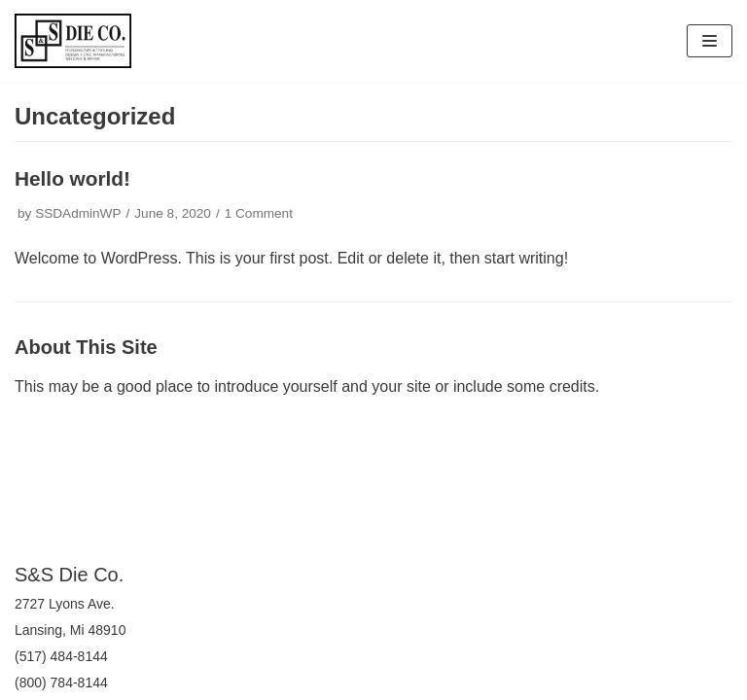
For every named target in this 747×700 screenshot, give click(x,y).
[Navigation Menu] (710, 41)
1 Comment (259, 213)
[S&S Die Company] (73, 41)
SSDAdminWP (78, 213)
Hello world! (72, 178)
